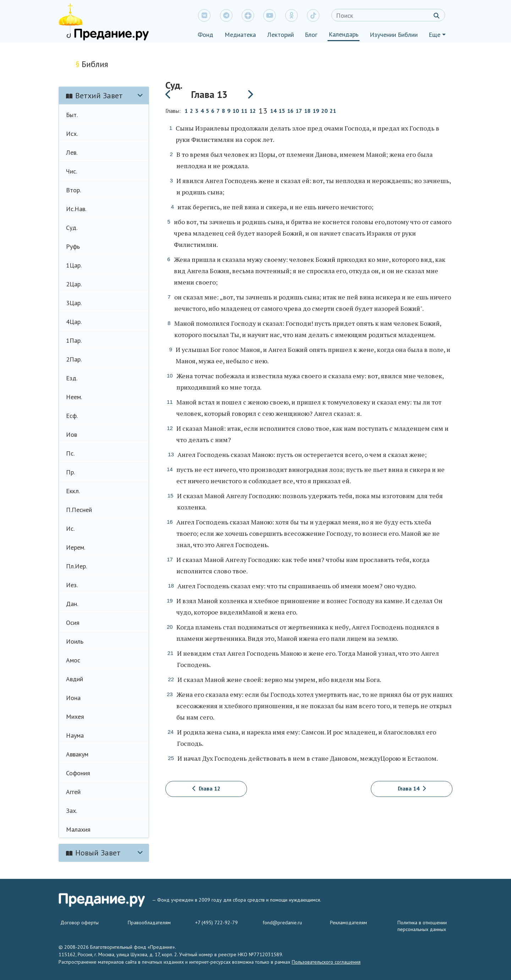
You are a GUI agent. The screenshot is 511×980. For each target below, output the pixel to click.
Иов (72, 434)
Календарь (344, 34)
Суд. (72, 228)
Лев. (72, 152)
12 (253, 111)
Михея (75, 717)
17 (299, 111)
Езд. (72, 378)
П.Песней (79, 510)
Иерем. (76, 547)
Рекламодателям (348, 923)
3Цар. (74, 303)
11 (244, 111)
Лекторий (281, 35)
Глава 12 (206, 788)
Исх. (72, 134)
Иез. (72, 585)
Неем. (74, 397)
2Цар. (74, 284)
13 (263, 112)
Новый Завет (93, 853)
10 (236, 111)
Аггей (73, 792)
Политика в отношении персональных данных (422, 926)
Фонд (205, 35)
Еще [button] (435, 35)
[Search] (388, 15)
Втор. (73, 190)
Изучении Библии (394, 35)
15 (282, 111)
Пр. (70, 472)
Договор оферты (79, 923)
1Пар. (74, 340)
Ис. (70, 528)
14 (273, 111)
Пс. (70, 453)
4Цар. (74, 322)
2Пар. (74, 359)
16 (290, 111)
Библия (92, 64)
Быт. (72, 115)
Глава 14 (412, 788)
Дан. (72, 604)
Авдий (75, 679)
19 (316, 111)
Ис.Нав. (76, 209)
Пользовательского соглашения (326, 962)
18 (307, 111)
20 (324, 111)
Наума (75, 735)
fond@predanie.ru (282, 923)
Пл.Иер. (76, 566)
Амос (73, 660)
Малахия (78, 829)
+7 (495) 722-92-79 (216, 923)
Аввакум (77, 754)
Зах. (72, 811)
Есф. (72, 416)
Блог (311, 35)
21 (333, 111)
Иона (73, 698)
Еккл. (73, 491)
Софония (78, 773)
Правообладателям (149, 923)
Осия (73, 623)
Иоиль (75, 641)
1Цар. (74, 265)
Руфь (73, 246)
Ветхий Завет (94, 95)
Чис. (72, 171)
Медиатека (240, 35)
